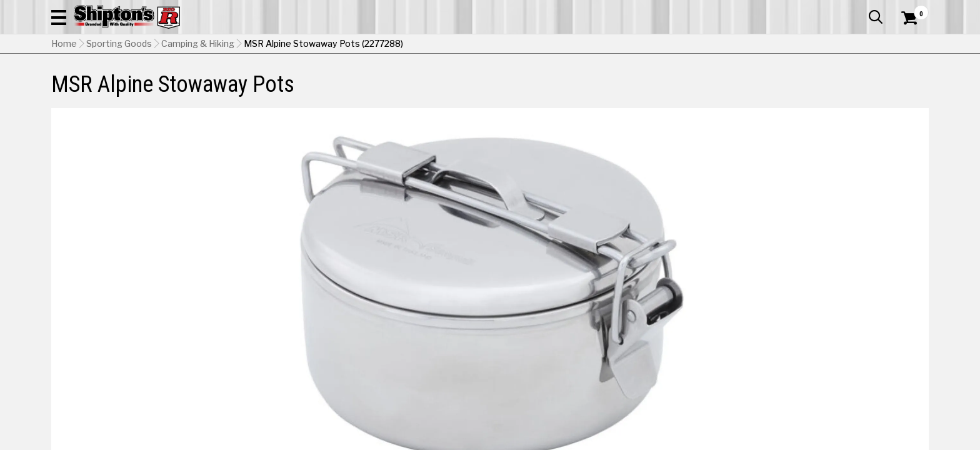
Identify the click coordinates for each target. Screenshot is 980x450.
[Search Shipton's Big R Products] (490, 45)
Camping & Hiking (198, 107)
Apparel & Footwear (106, 84)
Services (912, 9)
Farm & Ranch (349, 84)
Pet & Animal (738, 84)
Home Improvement (541, 84)
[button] (625, 45)
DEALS (906, 84)
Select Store (841, 340)
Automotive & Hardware (235, 84)
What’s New (859, 9)
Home (64, 107)
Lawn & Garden (648, 84)
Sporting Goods (829, 84)
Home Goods (437, 84)
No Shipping (711, 340)
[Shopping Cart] (907, 45)
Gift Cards (804, 9)
